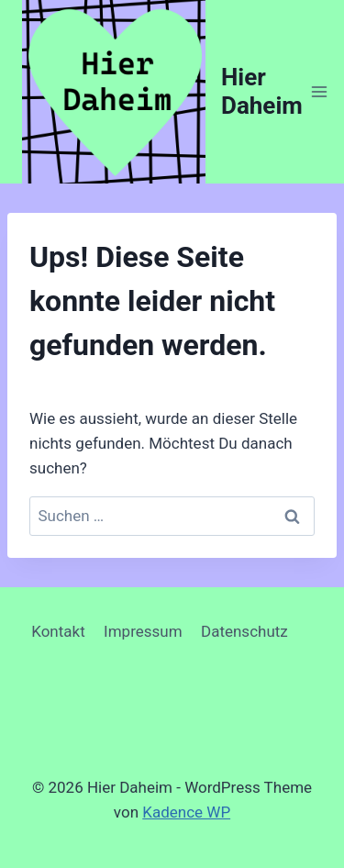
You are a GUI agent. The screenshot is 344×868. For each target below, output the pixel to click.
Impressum (143, 631)
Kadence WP (186, 812)
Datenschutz (244, 631)
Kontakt (58, 631)
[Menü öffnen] (320, 91)
